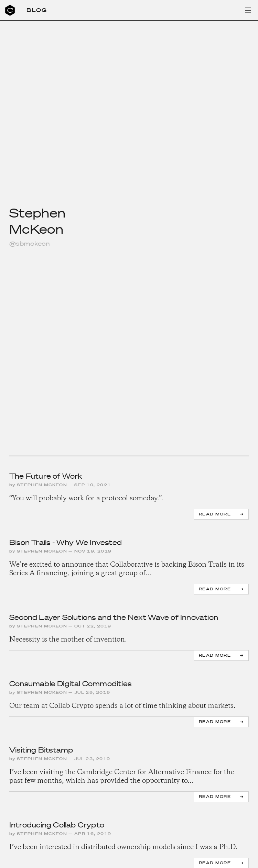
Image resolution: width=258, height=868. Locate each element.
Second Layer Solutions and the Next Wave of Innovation (114, 617)
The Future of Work (46, 476)
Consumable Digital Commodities (70, 684)
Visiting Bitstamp (41, 750)
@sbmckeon (30, 243)
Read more (215, 514)
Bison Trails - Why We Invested (66, 543)
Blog (37, 10)
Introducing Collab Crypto (57, 825)
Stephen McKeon (42, 485)
